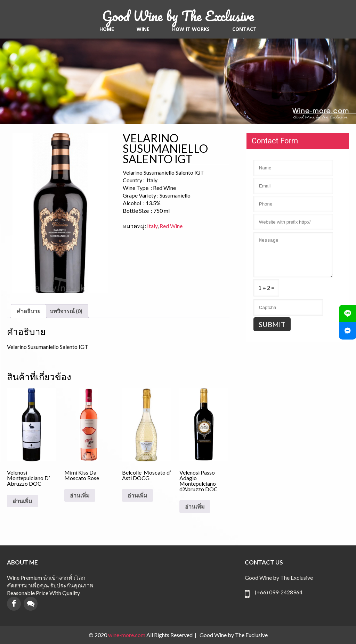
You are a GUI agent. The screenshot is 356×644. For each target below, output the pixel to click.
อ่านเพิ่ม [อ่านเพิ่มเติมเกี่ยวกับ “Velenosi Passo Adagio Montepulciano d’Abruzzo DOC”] (195, 507)
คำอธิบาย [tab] (29, 311)
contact (244, 29)
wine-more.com (127, 635)
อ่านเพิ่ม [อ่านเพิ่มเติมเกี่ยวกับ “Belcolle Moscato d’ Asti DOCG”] (137, 495)
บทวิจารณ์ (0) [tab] (66, 311)
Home (107, 29)
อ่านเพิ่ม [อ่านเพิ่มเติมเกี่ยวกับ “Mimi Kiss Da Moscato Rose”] (80, 495)
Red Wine (171, 226)
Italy (152, 226)
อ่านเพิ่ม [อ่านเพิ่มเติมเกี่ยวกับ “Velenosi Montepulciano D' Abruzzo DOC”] (22, 501)
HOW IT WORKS (191, 29)
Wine (143, 29)
